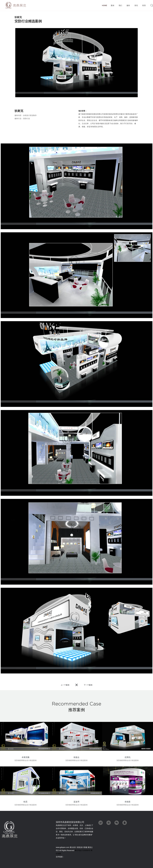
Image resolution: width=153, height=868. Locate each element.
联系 (144, 6)
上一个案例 (65, 685)
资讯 (136, 6)
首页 (105, 5)
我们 (120, 6)
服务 (128, 6)
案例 (112, 6)
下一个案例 (88, 685)
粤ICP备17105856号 (82, 850)
